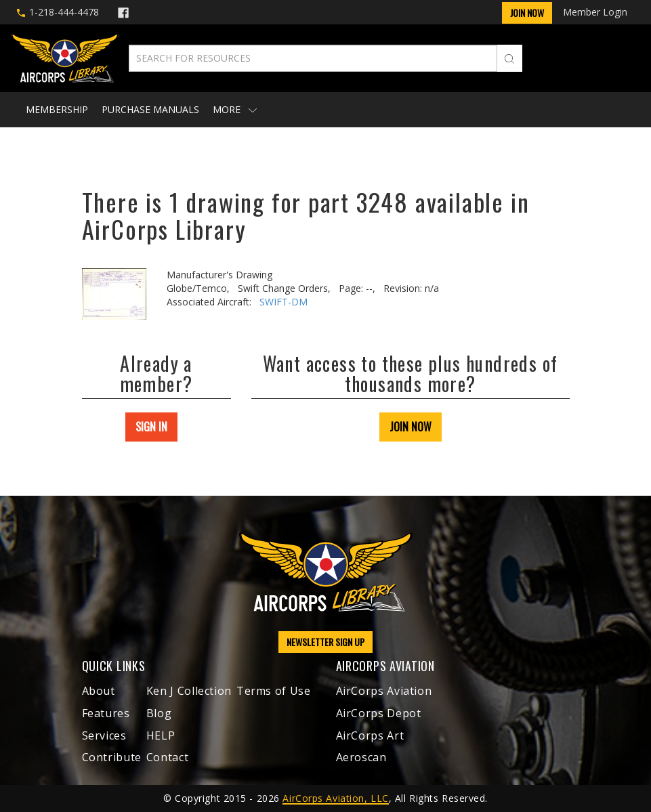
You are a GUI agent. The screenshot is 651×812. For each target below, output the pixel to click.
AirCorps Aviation (384, 691)
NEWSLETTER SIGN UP (325, 642)
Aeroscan (361, 757)
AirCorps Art (370, 735)
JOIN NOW (411, 427)
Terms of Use (274, 691)
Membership (57, 109)
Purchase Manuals (150, 109)
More (235, 109)
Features (106, 713)
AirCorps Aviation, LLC (335, 798)
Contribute (112, 757)
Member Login (595, 12)
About (99, 691)
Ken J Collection (189, 691)
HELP (161, 735)
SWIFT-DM (283, 302)
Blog (159, 713)
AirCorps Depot (379, 713)
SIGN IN (151, 427)
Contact (167, 757)
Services (104, 735)
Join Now (527, 13)
